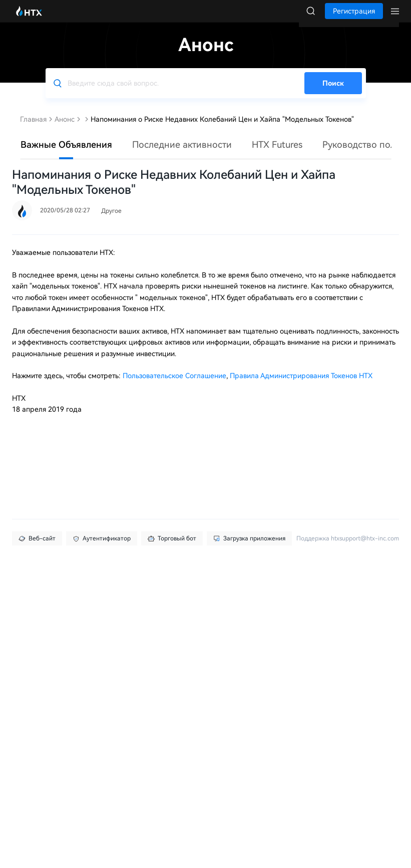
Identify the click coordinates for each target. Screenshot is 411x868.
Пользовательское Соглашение (174, 386)
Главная (33, 129)
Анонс (65, 129)
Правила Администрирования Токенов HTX (301, 386)
